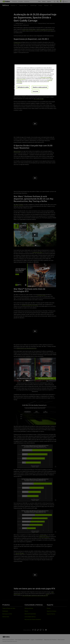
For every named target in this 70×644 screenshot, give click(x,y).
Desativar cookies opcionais (40, 87)
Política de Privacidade (46, 77)
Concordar (35, 91)
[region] (35, 80)
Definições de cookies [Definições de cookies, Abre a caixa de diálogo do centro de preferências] (23, 87)
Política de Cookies (21, 79)
